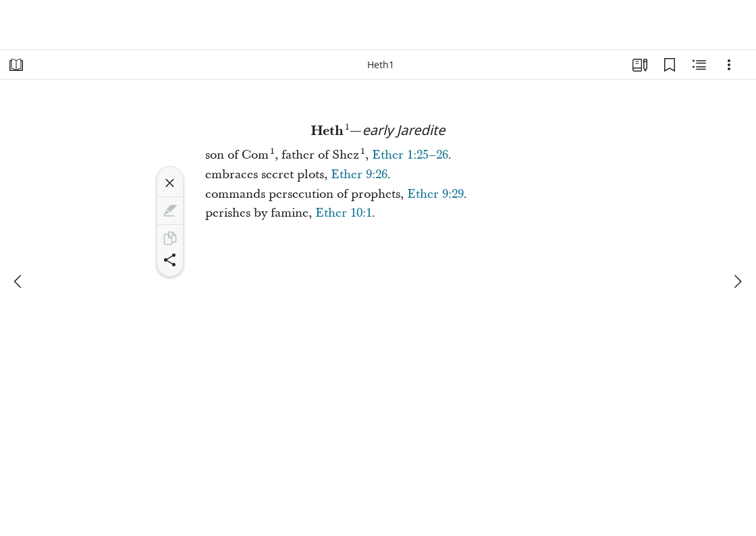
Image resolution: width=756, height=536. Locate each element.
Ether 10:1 (344, 213)
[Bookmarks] (670, 65)
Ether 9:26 (359, 175)
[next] (737, 282)
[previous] (19, 282)
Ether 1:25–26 (410, 155)
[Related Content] (699, 65)
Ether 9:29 (435, 194)
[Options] (729, 65)
